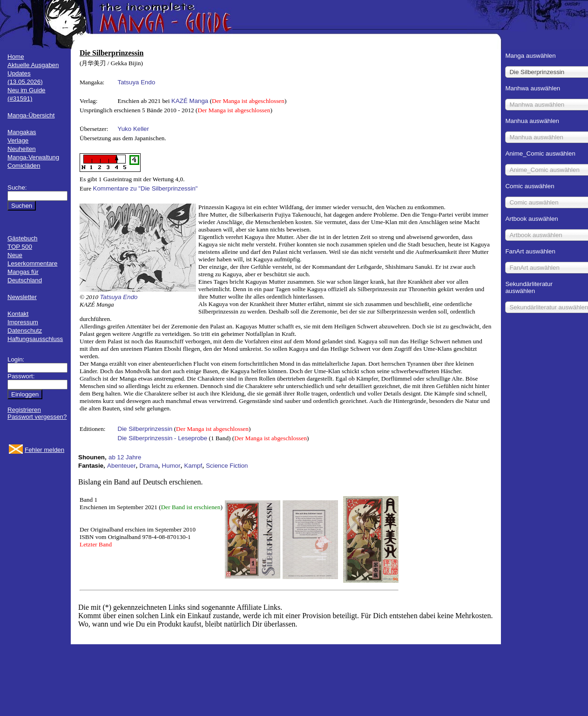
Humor (171, 466)
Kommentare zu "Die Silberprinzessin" (145, 188)
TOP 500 (20, 247)
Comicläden (24, 166)
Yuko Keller (133, 129)
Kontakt (18, 314)
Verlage (18, 140)
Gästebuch (22, 238)
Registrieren (24, 410)
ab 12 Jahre (125, 457)
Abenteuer (122, 466)
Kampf (193, 466)
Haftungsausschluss (35, 339)
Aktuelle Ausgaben (33, 65)
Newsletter (22, 297)
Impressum (23, 322)
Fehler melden (44, 450)
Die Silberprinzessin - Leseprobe (163, 438)
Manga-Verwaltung (33, 157)
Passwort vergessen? (37, 417)
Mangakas (22, 132)
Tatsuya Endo (137, 82)
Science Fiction (227, 466)
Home (16, 57)
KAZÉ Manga (190, 101)
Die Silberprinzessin (145, 429)
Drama (149, 466)
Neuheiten (22, 149)
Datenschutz (25, 331)
